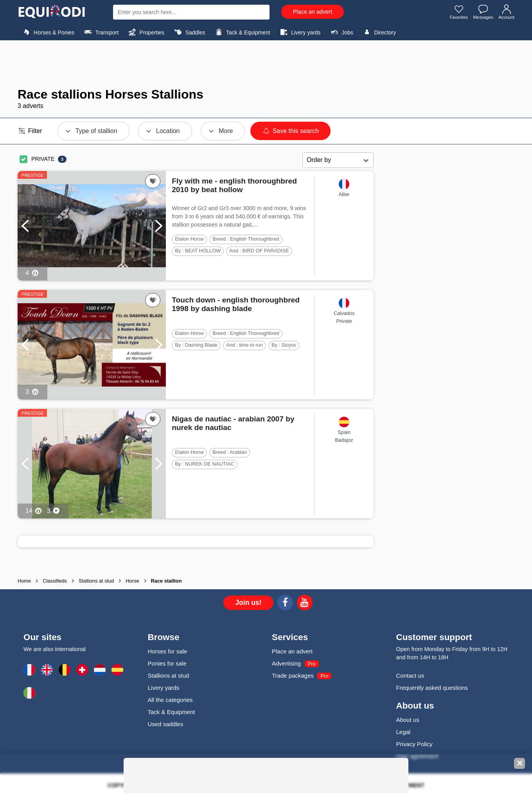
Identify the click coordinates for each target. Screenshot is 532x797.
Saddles (189, 32)
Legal (403, 732)
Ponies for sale (167, 663)
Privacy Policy (414, 744)
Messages (482, 13)
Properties (145, 32)
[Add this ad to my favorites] (153, 181)
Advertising (286, 663)
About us (408, 720)
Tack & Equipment (242, 32)
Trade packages (293, 676)
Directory (378, 32)
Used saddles (166, 724)
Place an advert (313, 12)
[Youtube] (305, 604)
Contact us (410, 676)
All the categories (170, 700)
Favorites (456, 13)
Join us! (248, 603)
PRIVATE (43, 159)
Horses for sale (168, 651)
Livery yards (299, 32)
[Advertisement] (266, 64)
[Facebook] (285, 604)
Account (506, 13)
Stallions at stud (169, 676)
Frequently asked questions (432, 688)
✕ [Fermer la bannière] (520, 763)
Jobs (341, 32)
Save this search (290, 131)
